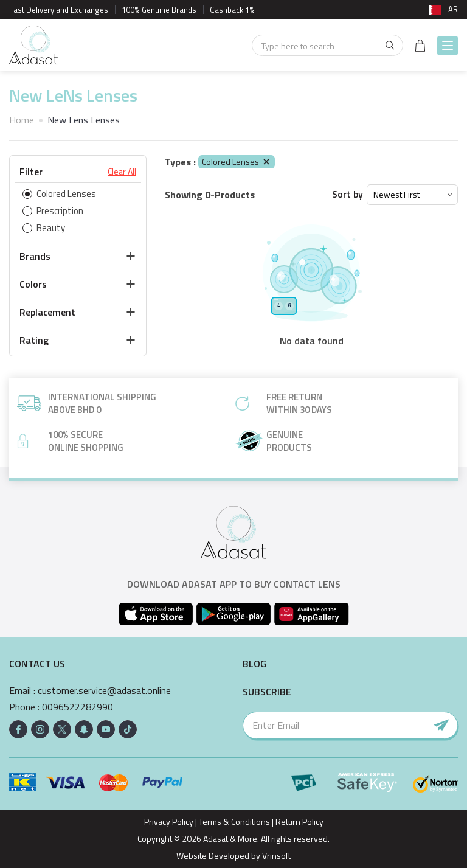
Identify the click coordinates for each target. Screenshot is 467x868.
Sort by (348, 194)
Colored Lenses (237, 161)
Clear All (122, 172)
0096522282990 (78, 707)
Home (22, 120)
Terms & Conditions (234, 821)
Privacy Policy (169, 821)
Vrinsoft (275, 856)
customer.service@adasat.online (104, 691)
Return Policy (299, 821)
